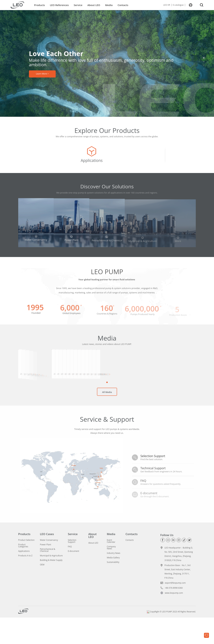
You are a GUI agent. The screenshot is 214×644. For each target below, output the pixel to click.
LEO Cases (47, 560)
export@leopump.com (175, 609)
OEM (42, 591)
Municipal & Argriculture (51, 582)
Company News (111, 574)
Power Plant (46, 571)
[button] (204, 58)
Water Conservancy (49, 567)
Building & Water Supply (51, 587)
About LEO (94, 5)
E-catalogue (178, 5)
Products (39, 5)
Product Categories (23, 572)
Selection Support (72, 568)
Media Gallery (113, 584)
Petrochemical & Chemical (48, 577)
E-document (74, 578)
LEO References (59, 5)
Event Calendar (111, 568)
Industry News (114, 580)
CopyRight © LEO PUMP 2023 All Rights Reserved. (171, 638)
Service (78, 5)
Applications (24, 578)
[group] (48, 158)
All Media (107, 421)
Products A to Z (25, 582)
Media (109, 5)
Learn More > (42, 75)
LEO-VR (167, 5)
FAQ (70, 573)
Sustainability (113, 589)
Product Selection (26, 567)
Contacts (123, 5)
